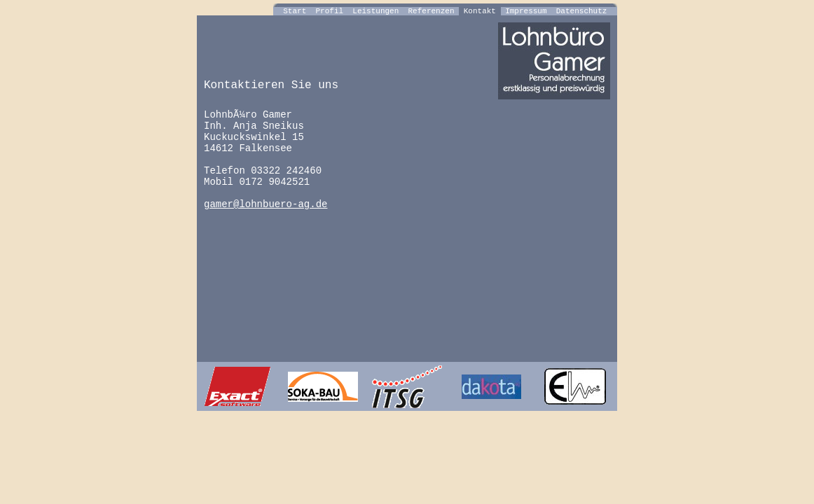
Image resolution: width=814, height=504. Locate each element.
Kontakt (480, 11)
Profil (330, 11)
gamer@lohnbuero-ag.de (265, 204)
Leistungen (376, 11)
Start (295, 11)
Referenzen (431, 11)
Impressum (526, 11)
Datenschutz (581, 11)
